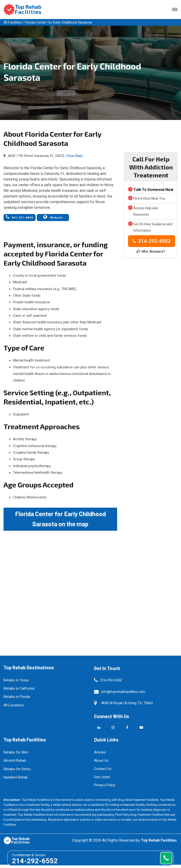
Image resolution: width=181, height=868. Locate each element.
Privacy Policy (105, 788)
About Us (101, 764)
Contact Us (103, 772)
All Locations (14, 708)
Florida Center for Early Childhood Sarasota (58, 22)
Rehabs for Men (16, 756)
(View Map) (74, 156)
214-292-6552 (152, 241)
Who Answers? (151, 251)
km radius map (60, 587)
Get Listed (102, 780)
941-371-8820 (18, 219)
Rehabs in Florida (17, 700)
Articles (100, 756)
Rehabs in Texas (16, 683)
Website (48, 219)
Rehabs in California (19, 692)
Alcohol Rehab (15, 764)
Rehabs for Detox (17, 772)
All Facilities (13, 22)
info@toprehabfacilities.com (123, 695)
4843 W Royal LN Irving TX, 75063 (127, 706)
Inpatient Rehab (16, 781)
